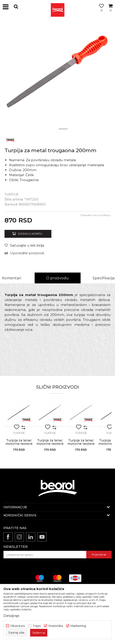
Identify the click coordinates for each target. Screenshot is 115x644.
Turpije (12, 194)
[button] (16, 7)
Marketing (78, 626)
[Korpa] (110, 12)
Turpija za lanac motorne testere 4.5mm (50, 444)
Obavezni (18, 626)
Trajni (37, 626)
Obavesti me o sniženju (95, 215)
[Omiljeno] (100, 12)
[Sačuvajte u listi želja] (24, 245)
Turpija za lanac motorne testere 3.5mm (81, 444)
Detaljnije (11, 616)
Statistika (56, 626)
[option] (57, 77)
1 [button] (52, 129)
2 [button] (63, 129)
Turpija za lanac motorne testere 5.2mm (19, 444)
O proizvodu (57, 278)
